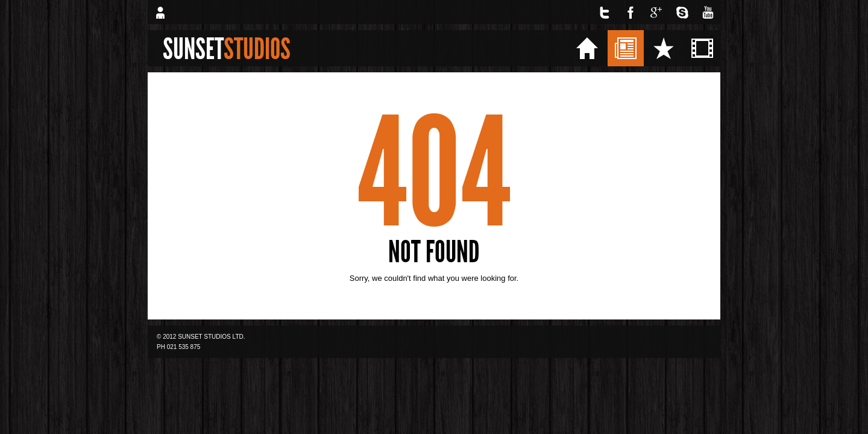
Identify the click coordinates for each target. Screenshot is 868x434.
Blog (662, 48)
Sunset (227, 49)
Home (625, 48)
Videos (742, 48)
